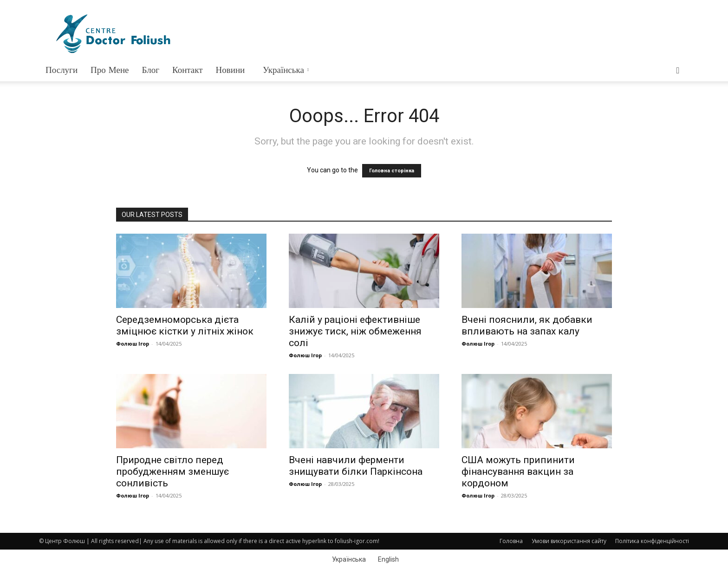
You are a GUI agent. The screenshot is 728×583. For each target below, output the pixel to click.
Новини (231, 70)
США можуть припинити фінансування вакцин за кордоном (518, 472)
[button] (678, 71)
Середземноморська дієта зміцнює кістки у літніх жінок (185, 325)
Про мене (110, 70)
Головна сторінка (392, 171)
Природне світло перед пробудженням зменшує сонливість (172, 472)
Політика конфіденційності (652, 541)
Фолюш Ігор (133, 344)
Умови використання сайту (569, 541)
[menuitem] (285, 70)
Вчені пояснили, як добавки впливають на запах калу (527, 325)
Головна (511, 541)
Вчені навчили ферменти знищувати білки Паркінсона (356, 466)
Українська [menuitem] (349, 559)
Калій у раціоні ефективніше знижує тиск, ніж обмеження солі (355, 331)
